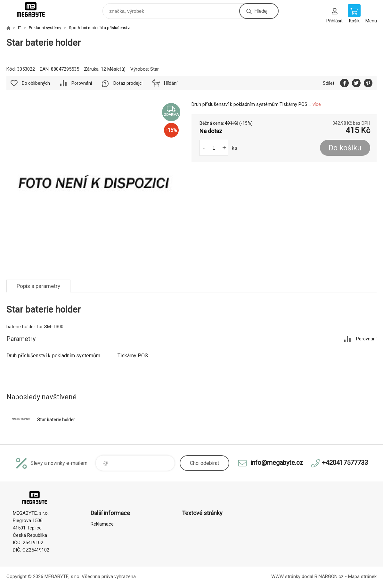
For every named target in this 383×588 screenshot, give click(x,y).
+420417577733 (345, 463)
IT (20, 28)
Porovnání (82, 83)
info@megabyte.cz (277, 463)
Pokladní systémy (45, 28)
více (317, 104)
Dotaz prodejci (128, 83)
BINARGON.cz (329, 576)
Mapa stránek (362, 576)
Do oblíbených (36, 83)
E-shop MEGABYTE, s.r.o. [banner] (35, 9)
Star (155, 69)
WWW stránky (286, 576)
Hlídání (171, 83)
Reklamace (102, 524)
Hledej (261, 11)
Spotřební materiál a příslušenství (100, 28)
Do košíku (345, 148)
